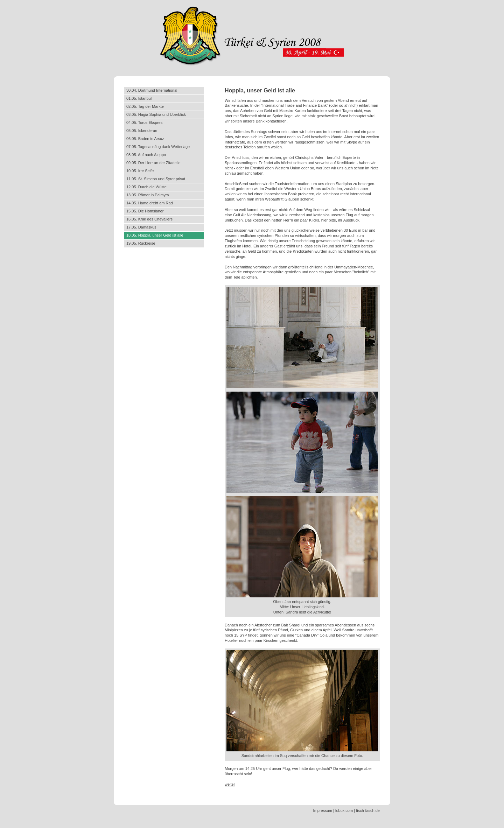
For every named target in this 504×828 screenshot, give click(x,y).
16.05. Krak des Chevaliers (149, 219)
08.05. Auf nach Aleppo (146, 155)
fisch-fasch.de (368, 811)
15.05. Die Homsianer (145, 211)
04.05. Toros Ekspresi (145, 122)
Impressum (323, 811)
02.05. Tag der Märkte (145, 106)
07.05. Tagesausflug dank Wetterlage (158, 147)
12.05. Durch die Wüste (146, 187)
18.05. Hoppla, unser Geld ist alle (155, 235)
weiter (230, 784)
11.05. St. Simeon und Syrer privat (156, 179)
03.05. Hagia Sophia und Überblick (156, 114)
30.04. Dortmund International (152, 90)
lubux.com (344, 811)
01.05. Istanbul (139, 98)
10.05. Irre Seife (140, 171)
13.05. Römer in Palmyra (148, 195)
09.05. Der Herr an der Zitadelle (153, 163)
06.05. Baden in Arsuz (145, 139)
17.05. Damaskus (141, 227)
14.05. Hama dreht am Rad (150, 203)
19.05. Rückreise (141, 243)
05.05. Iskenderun (142, 131)
